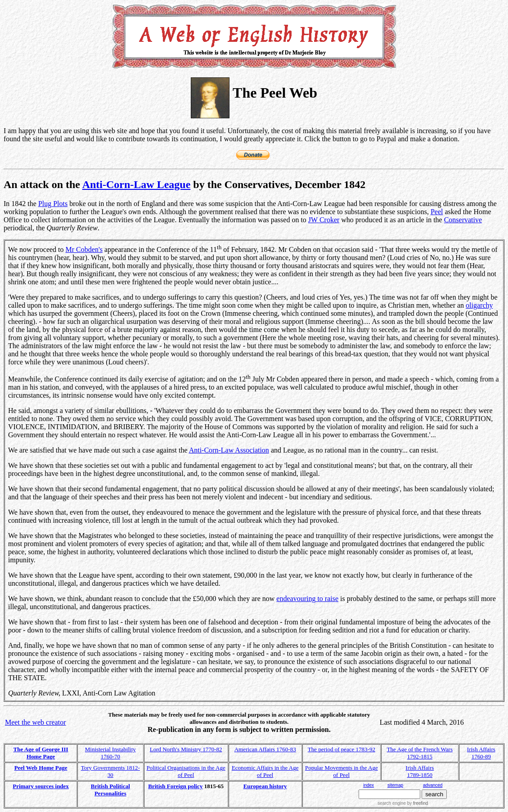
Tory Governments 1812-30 (110, 771)
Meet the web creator (35, 722)
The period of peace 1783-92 (342, 749)
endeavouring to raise (307, 599)
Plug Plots (53, 204)
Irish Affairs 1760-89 (481, 753)
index (369, 785)
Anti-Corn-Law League (137, 184)
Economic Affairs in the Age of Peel (265, 771)
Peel (437, 212)
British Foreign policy (175, 786)
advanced (433, 785)
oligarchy (479, 305)
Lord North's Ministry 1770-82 (186, 749)
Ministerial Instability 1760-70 (110, 753)
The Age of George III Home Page (41, 753)
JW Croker (324, 220)
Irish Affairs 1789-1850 (420, 771)
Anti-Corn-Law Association (229, 450)
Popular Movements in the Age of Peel (342, 771)
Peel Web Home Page (41, 768)
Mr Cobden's (84, 249)
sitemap (395, 785)
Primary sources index (41, 786)
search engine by (403, 803)
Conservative (463, 220)
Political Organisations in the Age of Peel (186, 771)
